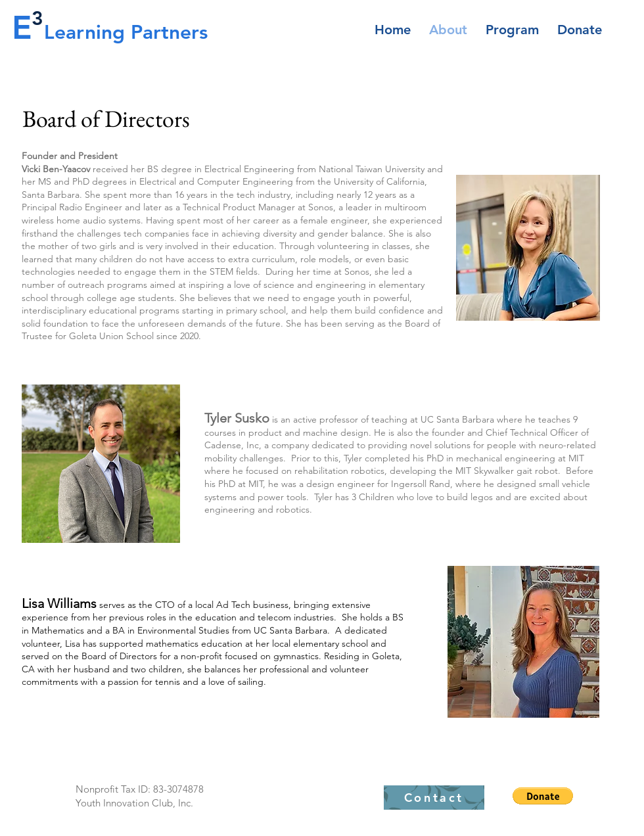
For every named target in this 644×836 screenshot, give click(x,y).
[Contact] (434, 798)
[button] (543, 796)
